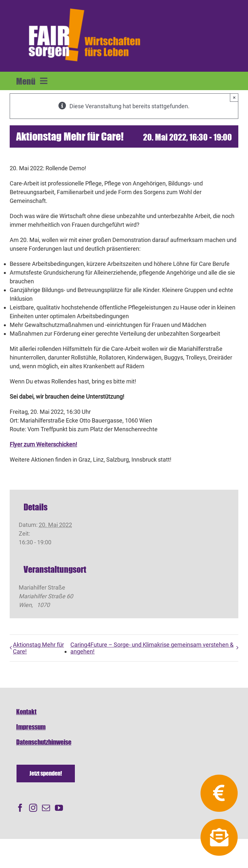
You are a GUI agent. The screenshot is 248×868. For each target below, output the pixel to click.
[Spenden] (46, 774)
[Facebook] (20, 808)
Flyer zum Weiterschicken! (43, 444)
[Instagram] (33, 808)
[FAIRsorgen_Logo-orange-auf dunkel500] (84, 8)
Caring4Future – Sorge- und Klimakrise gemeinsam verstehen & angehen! (152, 648)
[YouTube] (59, 808)
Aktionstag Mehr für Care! (38, 648)
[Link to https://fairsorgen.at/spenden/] (219, 793)
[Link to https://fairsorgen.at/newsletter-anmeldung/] (219, 837)
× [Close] (234, 97)
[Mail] (46, 808)
